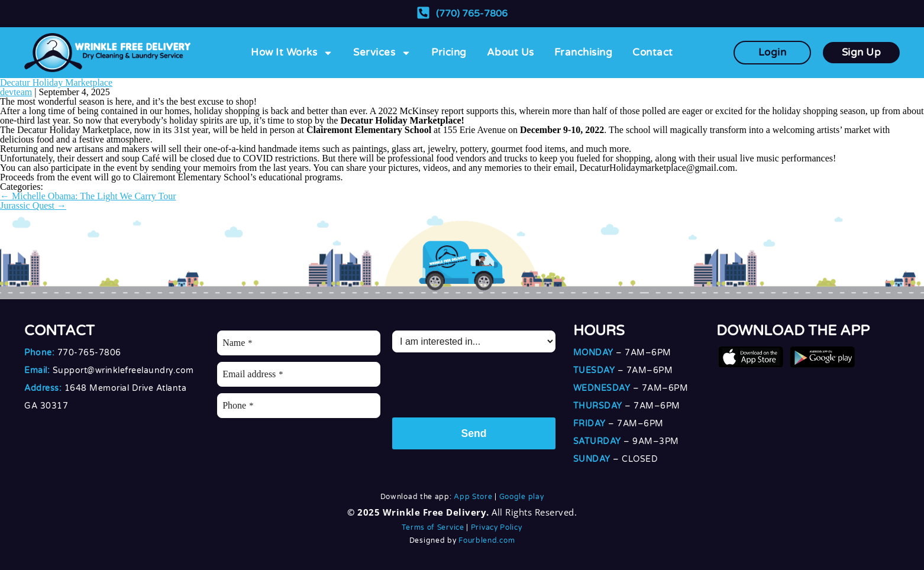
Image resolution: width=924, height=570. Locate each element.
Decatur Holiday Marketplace (56, 82)
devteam (16, 92)
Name (237, 343)
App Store (473, 497)
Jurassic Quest (33, 205)
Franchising (584, 52)
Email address (253, 374)
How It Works (292, 53)
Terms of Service (433, 527)
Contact (653, 52)
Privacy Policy (497, 527)
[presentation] (482, 382)
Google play (522, 497)
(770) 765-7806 (472, 14)
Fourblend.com (487, 540)
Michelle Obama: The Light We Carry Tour (88, 196)
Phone (238, 405)
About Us (511, 52)
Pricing (449, 52)
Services (382, 53)
